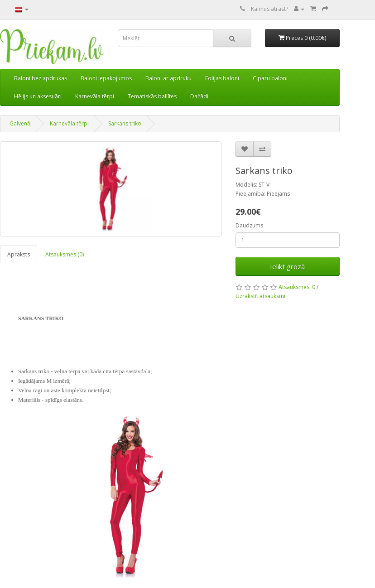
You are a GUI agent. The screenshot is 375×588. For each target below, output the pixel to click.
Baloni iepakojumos (106, 78)
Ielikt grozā (287, 266)
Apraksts (19, 254)
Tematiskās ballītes (152, 96)
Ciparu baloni (270, 78)
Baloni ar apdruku (168, 78)
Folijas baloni (222, 78)
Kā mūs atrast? (269, 9)
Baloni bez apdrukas (41, 78)
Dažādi (199, 96)
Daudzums (249, 225)
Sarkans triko (125, 123)
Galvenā (20, 123)
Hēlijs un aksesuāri (38, 96)
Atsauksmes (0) (65, 254)
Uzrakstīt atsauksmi (260, 296)
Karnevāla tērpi (95, 96)
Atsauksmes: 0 (297, 287)
